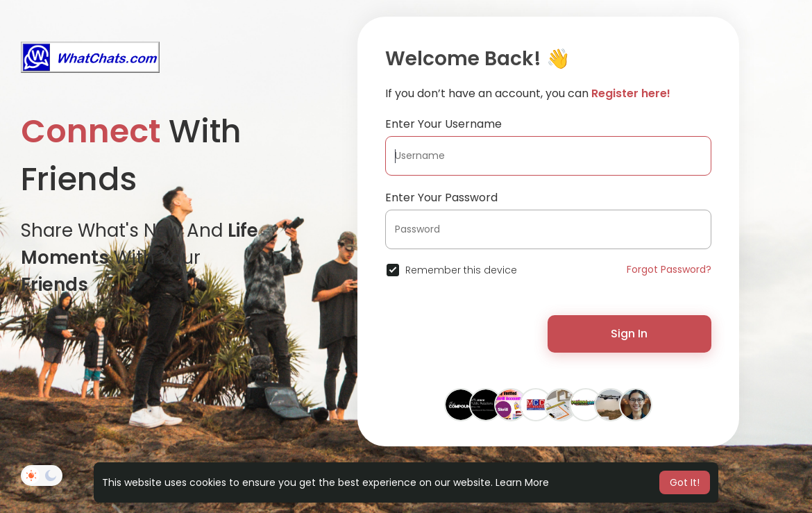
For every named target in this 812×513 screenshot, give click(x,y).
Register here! (631, 93)
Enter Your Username (443, 124)
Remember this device (461, 270)
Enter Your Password (441, 197)
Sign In (629, 334)
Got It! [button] (685, 482)
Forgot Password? (669, 269)
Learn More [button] (522, 482)
